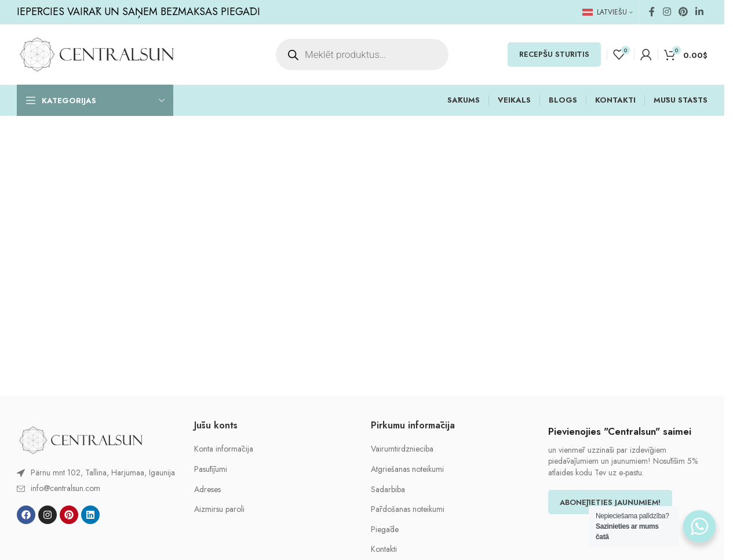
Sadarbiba (388, 490)
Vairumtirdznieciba (402, 449)
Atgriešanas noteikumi (407, 469)
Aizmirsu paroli (219, 509)
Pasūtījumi (211, 469)
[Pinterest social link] (683, 12)
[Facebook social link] (652, 12)
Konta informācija (224, 449)
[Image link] (81, 439)
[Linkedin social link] (700, 12)
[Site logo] (96, 53)
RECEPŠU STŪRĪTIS (554, 54)
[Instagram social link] (667, 12)
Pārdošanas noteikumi (408, 509)
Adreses (207, 490)
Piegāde (385, 530)
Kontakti (384, 549)
